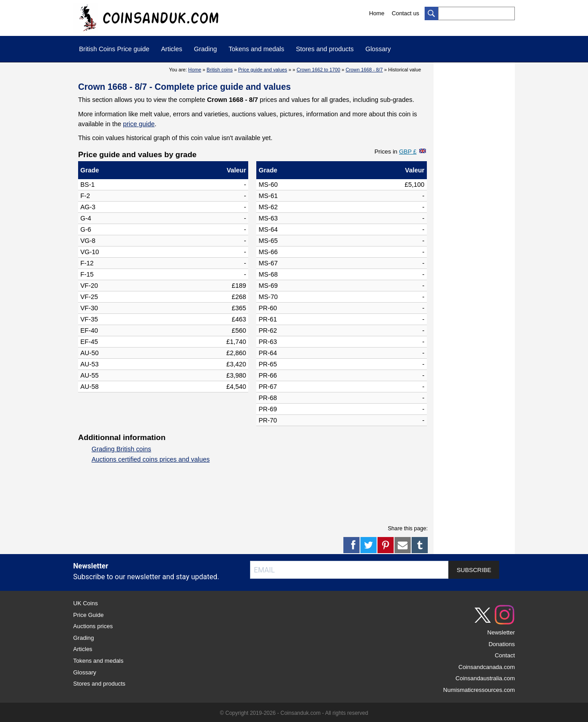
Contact (505, 655)
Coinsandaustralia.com (485, 678)
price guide (139, 124)
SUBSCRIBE (474, 570)
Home (377, 13)
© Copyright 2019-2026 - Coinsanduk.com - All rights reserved (294, 713)
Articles (172, 49)
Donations (502, 644)
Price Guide (88, 615)
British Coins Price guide (114, 49)
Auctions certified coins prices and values (151, 459)
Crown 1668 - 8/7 (364, 70)
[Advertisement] (241, 496)
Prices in (395, 152)
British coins (219, 70)
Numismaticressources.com (479, 690)
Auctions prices (93, 626)
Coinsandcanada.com (487, 667)
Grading (205, 49)
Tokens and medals (256, 49)
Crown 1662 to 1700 (318, 70)
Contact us (406, 13)
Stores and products (325, 49)
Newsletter (501, 632)
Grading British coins (121, 449)
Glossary (378, 49)
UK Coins (86, 603)
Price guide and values (262, 70)
